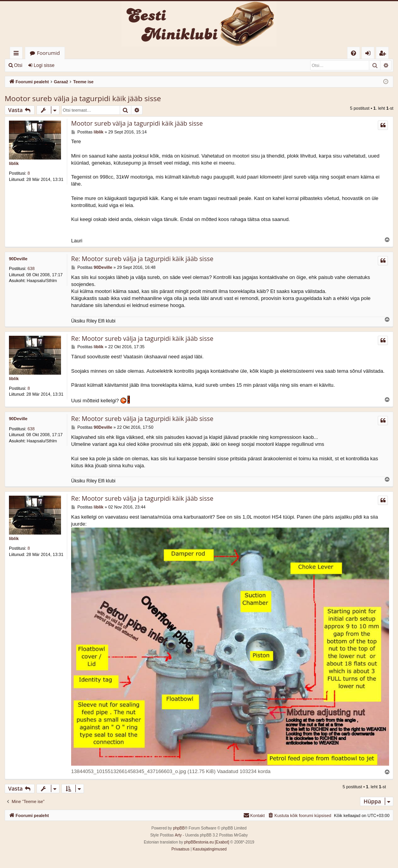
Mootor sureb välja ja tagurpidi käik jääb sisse (83, 98)
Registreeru (78, 65)
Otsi (18, 65)
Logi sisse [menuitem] (369, 54)
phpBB (179, 829)
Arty (178, 836)
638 (31, 268)
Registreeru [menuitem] (384, 54)
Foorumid (48, 53)
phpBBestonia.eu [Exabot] (207, 843)
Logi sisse (44, 65)
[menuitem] (353, 53)
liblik (14, 163)
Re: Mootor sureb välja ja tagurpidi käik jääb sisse (142, 259)
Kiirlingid (18, 54)
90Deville (18, 259)
